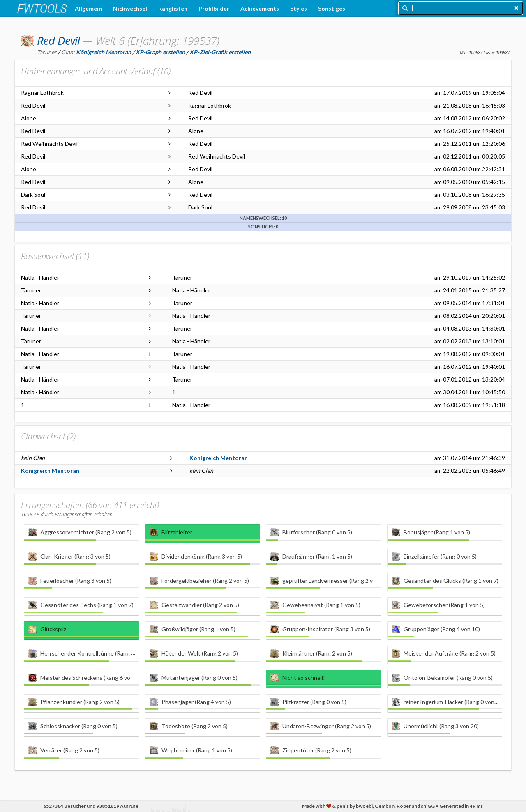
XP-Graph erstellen (160, 52)
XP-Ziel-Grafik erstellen (220, 52)
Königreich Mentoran (219, 458)
